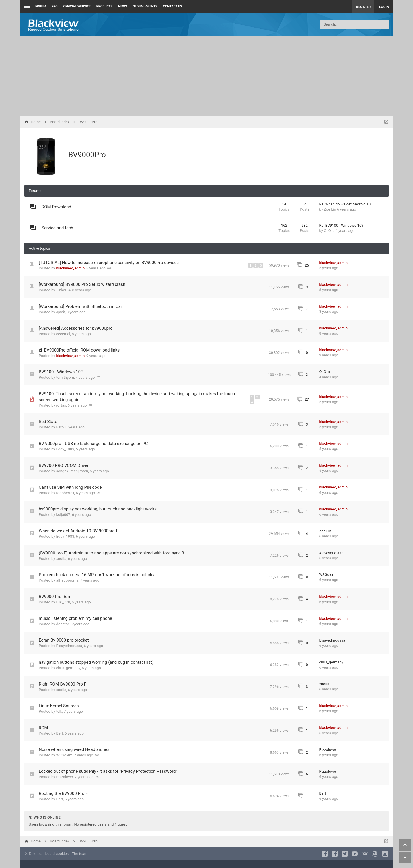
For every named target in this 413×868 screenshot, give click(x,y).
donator (63, 624)
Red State (48, 422)
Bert (60, 733)
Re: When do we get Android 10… (346, 204)
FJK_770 (63, 602)
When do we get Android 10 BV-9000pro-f (78, 531)
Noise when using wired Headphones (74, 749)
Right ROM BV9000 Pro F (63, 684)
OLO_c (329, 231)
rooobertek (65, 493)
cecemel (63, 334)
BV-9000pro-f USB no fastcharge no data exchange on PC (93, 444)
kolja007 (63, 515)
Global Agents (145, 6)
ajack (61, 312)
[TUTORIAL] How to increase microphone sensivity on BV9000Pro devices (109, 263)
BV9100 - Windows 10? (61, 372)
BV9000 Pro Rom (55, 597)
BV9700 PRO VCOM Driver (64, 465)
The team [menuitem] (80, 854)
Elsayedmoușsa (69, 646)
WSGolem (327, 575)
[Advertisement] (206, 76)
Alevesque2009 (332, 553)
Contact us (173, 6)
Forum (41, 6)
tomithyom (65, 377)
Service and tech (57, 228)
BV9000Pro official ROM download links (82, 350)
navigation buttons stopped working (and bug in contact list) (96, 662)
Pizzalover (328, 750)
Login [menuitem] (384, 7)
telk (59, 711)
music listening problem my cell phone (75, 618)
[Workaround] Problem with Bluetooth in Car (80, 306)
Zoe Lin (330, 209)
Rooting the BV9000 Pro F (63, 793)
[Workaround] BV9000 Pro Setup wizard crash (82, 284)
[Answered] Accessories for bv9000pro (76, 328)
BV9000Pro (87, 155)
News (122, 6)
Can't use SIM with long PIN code (70, 487)
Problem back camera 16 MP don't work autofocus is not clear (98, 575)
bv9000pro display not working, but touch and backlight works (98, 509)
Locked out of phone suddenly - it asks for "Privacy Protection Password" (108, 771)
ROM (43, 728)
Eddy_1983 (65, 449)
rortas (61, 405)
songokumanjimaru (72, 471)
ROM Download (56, 207)
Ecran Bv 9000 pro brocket (64, 640)
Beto (60, 427)
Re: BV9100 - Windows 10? (341, 225)
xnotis (61, 559)
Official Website (77, 6)
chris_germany (68, 668)
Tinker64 (63, 290)
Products (105, 6)
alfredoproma (67, 580)
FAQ (55, 6)
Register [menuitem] (364, 7)
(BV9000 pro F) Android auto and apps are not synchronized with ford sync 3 (111, 553)
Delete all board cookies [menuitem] (46, 854)
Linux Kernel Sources (59, 706)
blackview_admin (71, 268)
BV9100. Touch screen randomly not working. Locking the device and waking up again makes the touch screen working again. (137, 397)
